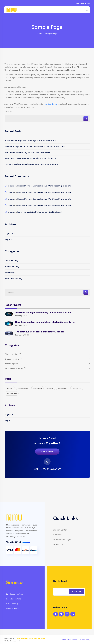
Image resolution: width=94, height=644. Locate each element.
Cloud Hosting (11, 261)
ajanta (11, 186)
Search (8, 112)
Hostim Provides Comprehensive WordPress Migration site (31, 164)
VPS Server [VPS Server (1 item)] (77, 388)
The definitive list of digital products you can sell (28, 152)
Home (40, 34)
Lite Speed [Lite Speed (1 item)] (37, 388)
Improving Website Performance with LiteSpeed (39, 212)
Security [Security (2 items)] (50, 388)
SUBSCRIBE (76, 591)
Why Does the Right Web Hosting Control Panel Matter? (30, 140)
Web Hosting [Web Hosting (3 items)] (12, 393)
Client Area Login (83, 3)
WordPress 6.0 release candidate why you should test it (30, 158)
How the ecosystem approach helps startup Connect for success (35, 146)
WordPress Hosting (13, 278)
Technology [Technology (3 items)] (63, 388)
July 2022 (9, 239)
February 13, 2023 (22, 316)
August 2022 (11, 233)
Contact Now (47, 451)
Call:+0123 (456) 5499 (47, 469)
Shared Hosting (12, 266)
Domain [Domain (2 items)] (10, 388)
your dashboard (50, 104)
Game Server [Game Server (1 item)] (23, 388)
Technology (10, 272)
